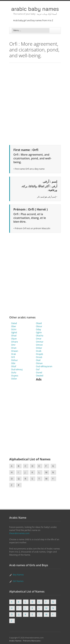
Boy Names (18, 575)
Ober (14, 326)
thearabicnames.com (19, 533)
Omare (14, 342)
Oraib (39, 351)
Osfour (14, 360)
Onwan (15, 351)
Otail (38, 360)
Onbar (39, 348)
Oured (39, 373)
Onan (14, 348)
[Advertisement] (35, 103)
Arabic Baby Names (35, 9)
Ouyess (15, 376)
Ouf (38, 369)
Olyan (14, 339)
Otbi (13, 363)
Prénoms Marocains (32, 641)
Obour (39, 326)
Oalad (14, 323)
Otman (39, 363)
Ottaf (14, 366)
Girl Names (18, 581)
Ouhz (14, 373)
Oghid (14, 333)
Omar (39, 339)
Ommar (40, 342)
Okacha (40, 336)
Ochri (14, 329)
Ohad (14, 336)
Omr (13, 345)
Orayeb (40, 354)
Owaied (40, 376)
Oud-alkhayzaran (44, 366)
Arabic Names (15, 641)
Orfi (13, 357)
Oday (39, 329)
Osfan (14, 379)
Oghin (39, 333)
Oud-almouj (17, 369)
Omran (39, 345)
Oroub (39, 357)
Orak (13, 354)
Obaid (39, 323)
